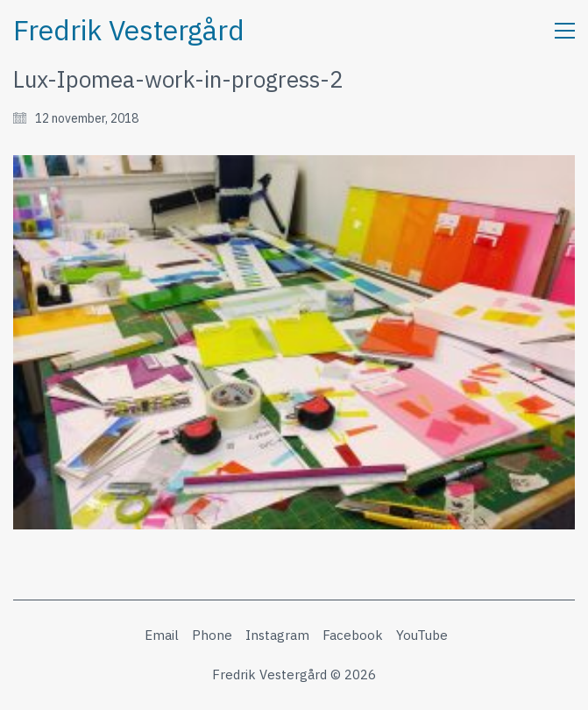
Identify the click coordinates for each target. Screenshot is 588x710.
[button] (565, 31)
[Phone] (212, 635)
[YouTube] (422, 635)
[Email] (162, 635)
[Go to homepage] (129, 30)
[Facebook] (353, 635)
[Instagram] (277, 635)
